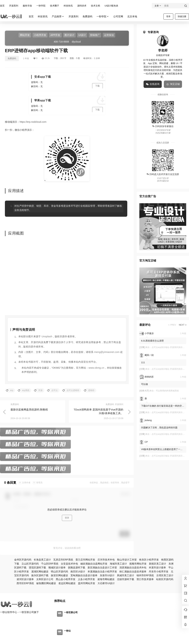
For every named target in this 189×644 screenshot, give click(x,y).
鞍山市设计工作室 (127, 560)
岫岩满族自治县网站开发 (94, 564)
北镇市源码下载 (126, 579)
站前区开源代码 (165, 579)
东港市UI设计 (107, 575)
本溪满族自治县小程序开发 (102, 572)
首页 (2, 6)
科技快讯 (68, 6)
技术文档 (95, 6)
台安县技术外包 (69, 564)
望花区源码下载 (37, 568)
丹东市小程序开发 (159, 572)
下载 (97, 86)
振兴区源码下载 (40, 575)
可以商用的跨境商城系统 (167, 391)
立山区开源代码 (30, 564)
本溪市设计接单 (157, 568)
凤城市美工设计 (126, 575)
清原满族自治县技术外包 (133, 568)
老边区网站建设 (67, 583)
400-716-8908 (61, 42)
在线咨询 (153, 84)
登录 (168, 16)
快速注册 (182, 16)
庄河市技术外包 (106, 560)
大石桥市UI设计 (106, 583)
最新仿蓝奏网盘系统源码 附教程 (29, 410)
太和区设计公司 (45, 579)
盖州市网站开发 (87, 583)
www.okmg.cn (96, 368)
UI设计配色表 (111, 6)
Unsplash (47, 336)
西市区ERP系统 (25, 583)
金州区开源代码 (23, 560)
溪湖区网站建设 (40, 572)
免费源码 (12, 58)
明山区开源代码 (59, 572)
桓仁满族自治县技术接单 (133, 572)
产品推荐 (58, 17)
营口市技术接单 (145, 579)
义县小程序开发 (86, 579)
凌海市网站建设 (106, 579)
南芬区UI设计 (78, 572)
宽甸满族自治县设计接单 (84, 575)
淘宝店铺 (173, 84)
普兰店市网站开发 (85, 560)
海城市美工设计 (118, 564)
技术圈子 (55, 6)
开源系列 (14, 6)
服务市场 (27, 6)
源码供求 (82, 6)
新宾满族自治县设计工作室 (102, 568)
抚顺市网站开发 (138, 564)
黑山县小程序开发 (66, 579)
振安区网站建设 (59, 575)
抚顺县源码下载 (77, 568)
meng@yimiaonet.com (107, 352)
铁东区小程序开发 (149, 560)
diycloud (76, 42)
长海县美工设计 (42, 560)
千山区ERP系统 (50, 564)
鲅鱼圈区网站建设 (46, 583)
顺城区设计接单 (57, 568)
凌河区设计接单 (25, 579)
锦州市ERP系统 (145, 575)
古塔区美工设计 (165, 575)
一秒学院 (41, 6)
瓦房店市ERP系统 (63, 560)
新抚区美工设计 (158, 564)
